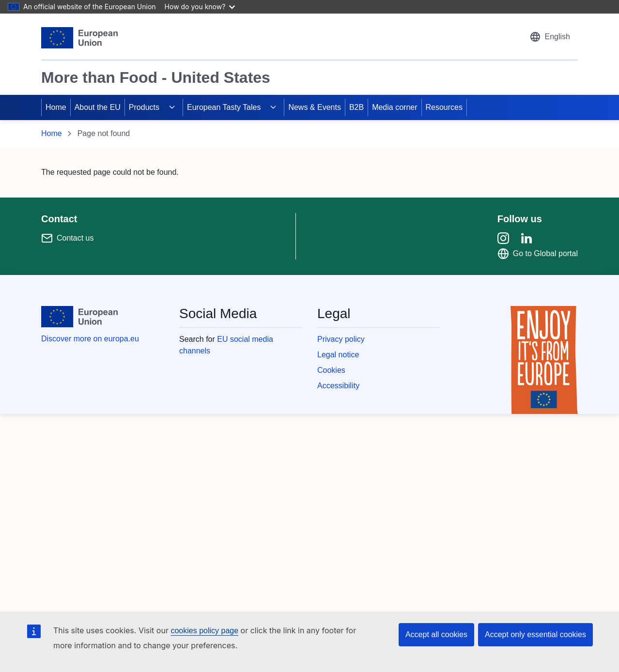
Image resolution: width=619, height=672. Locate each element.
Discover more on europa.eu (90, 339)
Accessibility (338, 386)
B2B (356, 107)
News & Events (314, 107)
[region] (309, 60)
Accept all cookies (436, 634)
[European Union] (79, 38)
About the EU (98, 107)
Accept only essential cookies (535, 634)
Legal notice (338, 355)
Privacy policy (341, 339)
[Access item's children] (172, 107)
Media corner (395, 107)
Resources (444, 107)
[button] (550, 37)
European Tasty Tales (224, 107)
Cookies (331, 370)
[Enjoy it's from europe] (544, 360)
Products (144, 107)
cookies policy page (204, 631)
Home (56, 107)
